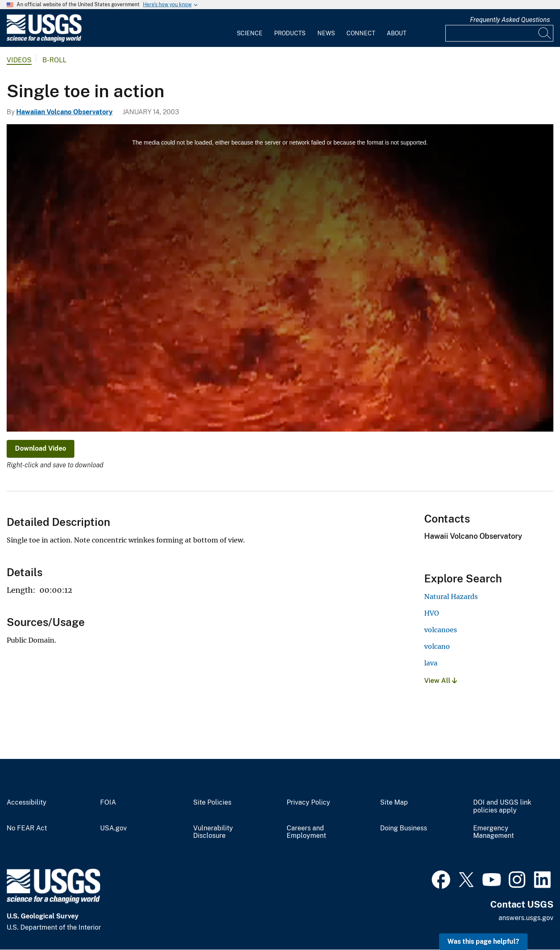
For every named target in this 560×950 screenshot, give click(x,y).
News (326, 33)
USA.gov (113, 828)
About (397, 33)
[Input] (499, 33)
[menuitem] (250, 28)
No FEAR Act (27, 828)
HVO (432, 613)
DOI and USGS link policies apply (502, 806)
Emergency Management (494, 832)
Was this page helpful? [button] (483, 941)
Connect (361, 33)
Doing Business (404, 828)
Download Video (41, 448)
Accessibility (27, 803)
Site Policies (212, 803)
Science (250, 33)
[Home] (44, 40)
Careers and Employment (306, 832)
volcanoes (441, 630)
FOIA (108, 803)
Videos (19, 60)
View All (441, 681)
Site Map (394, 803)
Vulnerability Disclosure (213, 832)
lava (431, 663)
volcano (437, 646)
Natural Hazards (451, 597)
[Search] (545, 33)
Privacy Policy (308, 803)
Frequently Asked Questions (510, 20)
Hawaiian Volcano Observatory (64, 112)
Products (290, 33)
